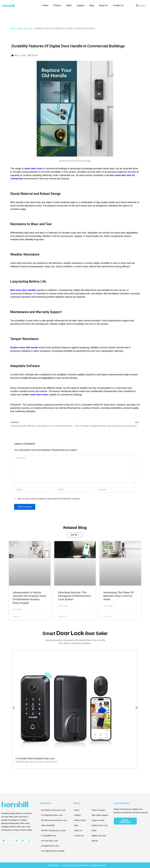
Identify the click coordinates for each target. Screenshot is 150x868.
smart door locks (34, 169)
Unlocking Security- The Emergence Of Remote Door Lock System (73, 596)
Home (46, 5)
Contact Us (118, 5)
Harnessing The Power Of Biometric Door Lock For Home (120, 596)
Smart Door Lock (25, 28)
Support (81, 5)
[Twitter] (16, 840)
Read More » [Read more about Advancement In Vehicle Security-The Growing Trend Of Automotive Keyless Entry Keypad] (18, 610)
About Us (103, 5)
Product (57, 5)
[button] (14, 707)
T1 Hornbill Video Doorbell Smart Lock (35, 758)
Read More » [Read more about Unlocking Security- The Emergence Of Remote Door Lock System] (63, 606)
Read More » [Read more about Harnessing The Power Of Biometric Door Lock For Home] (109, 606)
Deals (69, 5)
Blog (92, 5)
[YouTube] (4, 840)
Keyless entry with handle (24, 347)
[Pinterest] (23, 840)
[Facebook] (10, 840)
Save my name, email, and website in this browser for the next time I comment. (49, 499)
